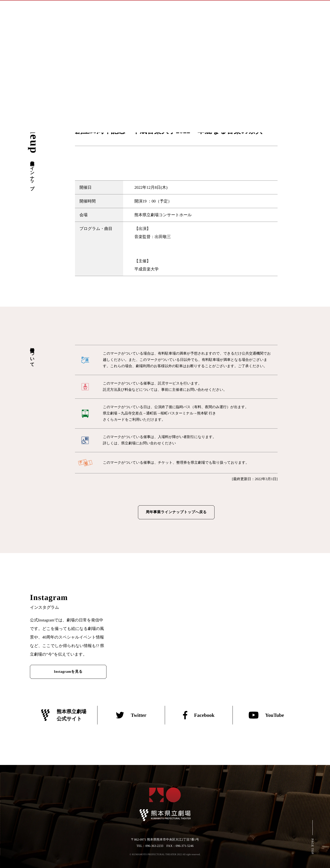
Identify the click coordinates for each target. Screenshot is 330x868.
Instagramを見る (68, 672)
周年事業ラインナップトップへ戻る (176, 512)
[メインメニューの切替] (321, 9)
